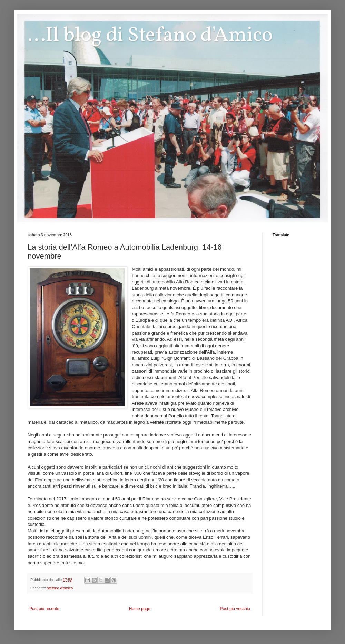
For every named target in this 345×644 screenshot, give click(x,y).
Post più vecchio (235, 609)
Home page (140, 609)
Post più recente (44, 609)
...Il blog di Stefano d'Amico (150, 36)
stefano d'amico (60, 588)
